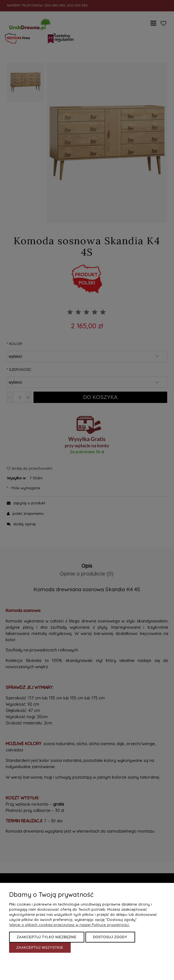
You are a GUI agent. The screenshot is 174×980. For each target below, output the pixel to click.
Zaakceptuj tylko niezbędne (47, 937)
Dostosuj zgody (110, 937)
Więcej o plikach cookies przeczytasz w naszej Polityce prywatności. (69, 925)
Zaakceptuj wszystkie (40, 948)
